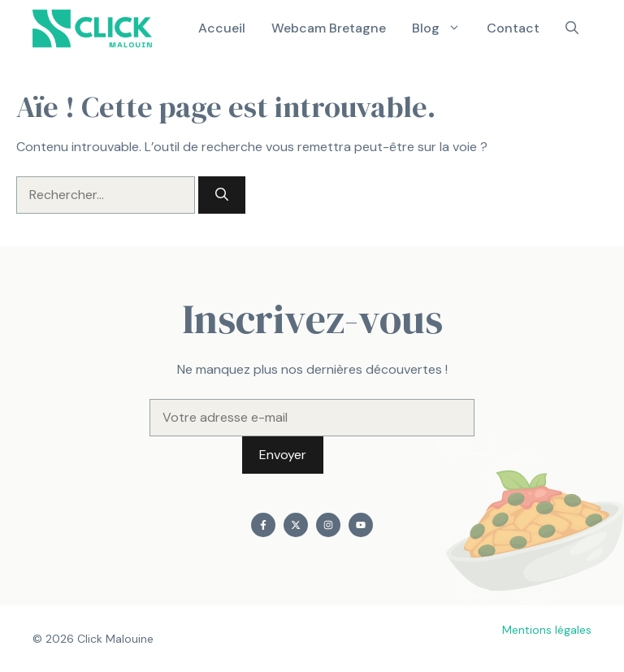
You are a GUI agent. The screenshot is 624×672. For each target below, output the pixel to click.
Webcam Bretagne (329, 28)
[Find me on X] (296, 525)
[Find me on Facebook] (263, 525)
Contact (513, 28)
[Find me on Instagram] (328, 525)
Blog (443, 28)
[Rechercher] (222, 195)
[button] (572, 28)
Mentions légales (547, 630)
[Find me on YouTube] (361, 525)
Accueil (222, 28)
